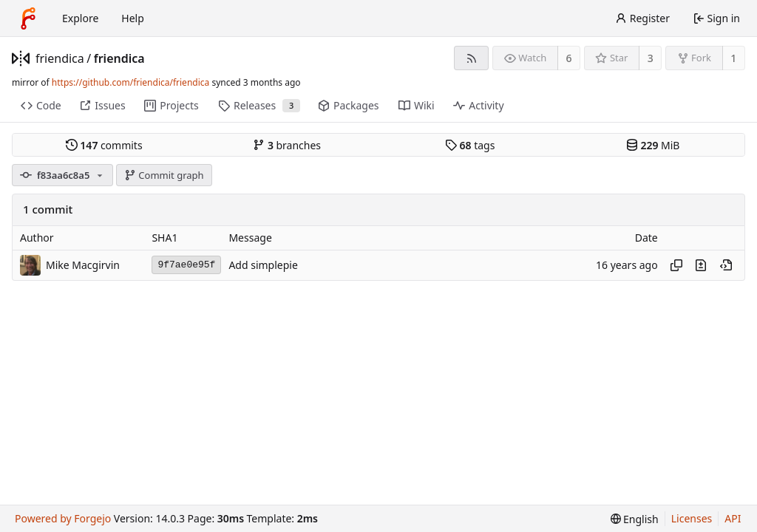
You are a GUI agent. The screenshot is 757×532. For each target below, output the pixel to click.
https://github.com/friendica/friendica (130, 82)
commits (104, 145)
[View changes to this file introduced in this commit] (701, 265)
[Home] (28, 18)
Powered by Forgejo (63, 518)
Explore (80, 18)
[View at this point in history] (726, 265)
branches (287, 145)
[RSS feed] (471, 58)
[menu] (635, 519)
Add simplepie (263, 265)
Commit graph (164, 175)
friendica (60, 58)
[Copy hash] (676, 265)
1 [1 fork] (733, 58)
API (733, 518)
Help (133, 18)
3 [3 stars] (651, 58)
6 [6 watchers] (569, 58)
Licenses (692, 518)
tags (470, 145)
